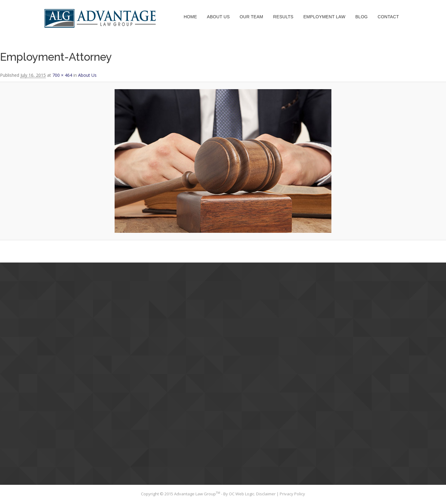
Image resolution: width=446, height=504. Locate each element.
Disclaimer (266, 494)
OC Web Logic (242, 494)
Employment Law (324, 17)
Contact (388, 17)
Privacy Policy (292, 494)
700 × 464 (62, 75)
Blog (361, 17)
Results (283, 17)
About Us (218, 17)
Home (190, 17)
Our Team (251, 17)
